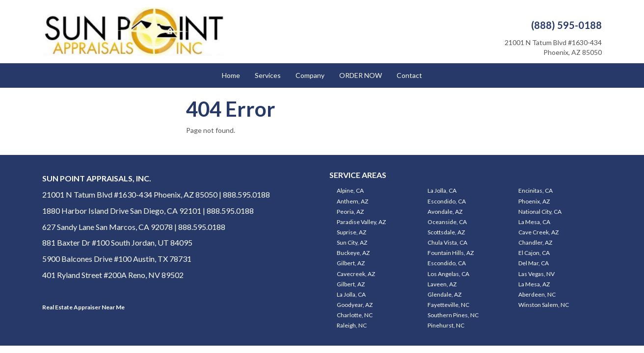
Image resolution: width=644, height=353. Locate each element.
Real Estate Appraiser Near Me (83, 307)
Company (310, 75)
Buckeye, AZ (353, 253)
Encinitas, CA (536, 190)
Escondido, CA (447, 201)
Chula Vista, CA (447, 242)
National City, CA (540, 212)
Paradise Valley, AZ (361, 222)
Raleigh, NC (352, 325)
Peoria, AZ (350, 212)
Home (231, 75)
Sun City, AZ (352, 242)
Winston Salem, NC (544, 305)
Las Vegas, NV (537, 274)
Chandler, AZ (535, 242)
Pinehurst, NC (446, 325)
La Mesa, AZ (534, 284)
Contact (409, 75)
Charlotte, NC (355, 315)
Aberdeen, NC (537, 294)
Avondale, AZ (445, 212)
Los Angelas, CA (448, 274)
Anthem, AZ (352, 201)
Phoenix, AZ (534, 201)
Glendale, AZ (444, 294)
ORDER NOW (361, 75)
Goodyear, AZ (355, 305)
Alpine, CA (350, 190)
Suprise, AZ (351, 232)
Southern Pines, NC (453, 315)
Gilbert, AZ (351, 263)
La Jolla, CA (442, 190)
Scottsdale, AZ (446, 232)
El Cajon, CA (534, 253)
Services (268, 75)
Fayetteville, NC (448, 305)
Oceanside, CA (447, 222)
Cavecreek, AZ (356, 274)
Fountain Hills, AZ (451, 253)
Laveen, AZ (442, 284)
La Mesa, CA (534, 222)
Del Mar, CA (534, 263)
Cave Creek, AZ (538, 232)
